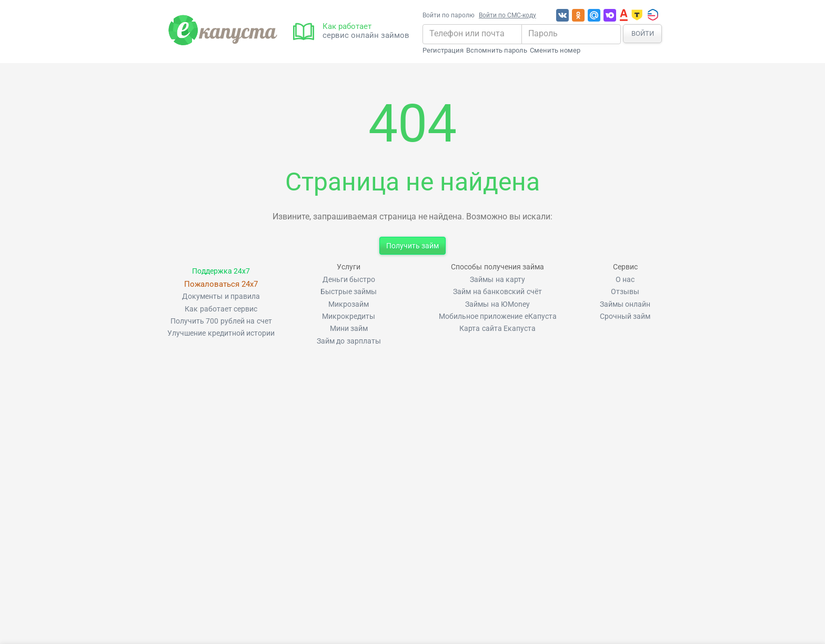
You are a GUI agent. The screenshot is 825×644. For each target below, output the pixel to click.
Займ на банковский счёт (497, 292)
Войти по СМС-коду (507, 15)
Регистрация (443, 51)
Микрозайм (349, 304)
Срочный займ (625, 316)
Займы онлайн (625, 304)
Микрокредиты (349, 316)
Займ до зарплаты (349, 341)
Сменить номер (555, 51)
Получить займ (413, 246)
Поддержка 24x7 (221, 271)
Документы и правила (221, 296)
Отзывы (625, 292)
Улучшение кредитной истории (221, 333)
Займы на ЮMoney (497, 304)
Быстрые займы (349, 292)
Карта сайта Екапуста (497, 329)
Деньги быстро (349, 280)
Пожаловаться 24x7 (221, 284)
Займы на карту (497, 280)
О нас (625, 280)
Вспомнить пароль (497, 51)
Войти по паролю (449, 15)
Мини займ (349, 329)
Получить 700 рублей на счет (221, 321)
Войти (643, 33)
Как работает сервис (221, 309)
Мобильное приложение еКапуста (498, 316)
